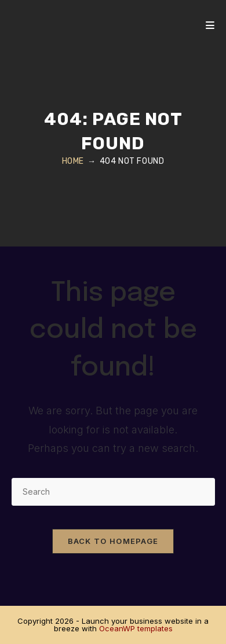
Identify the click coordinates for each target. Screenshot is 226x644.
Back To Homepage (113, 541)
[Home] (73, 161)
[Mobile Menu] (210, 26)
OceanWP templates (136, 628)
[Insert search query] (113, 492)
